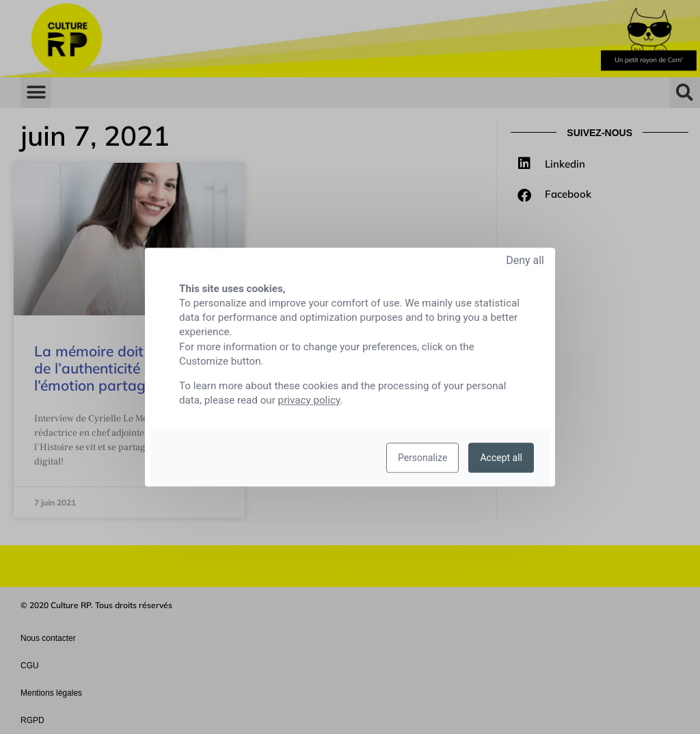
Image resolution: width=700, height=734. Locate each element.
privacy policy (309, 400)
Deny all (525, 260)
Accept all (501, 458)
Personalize (423, 458)
